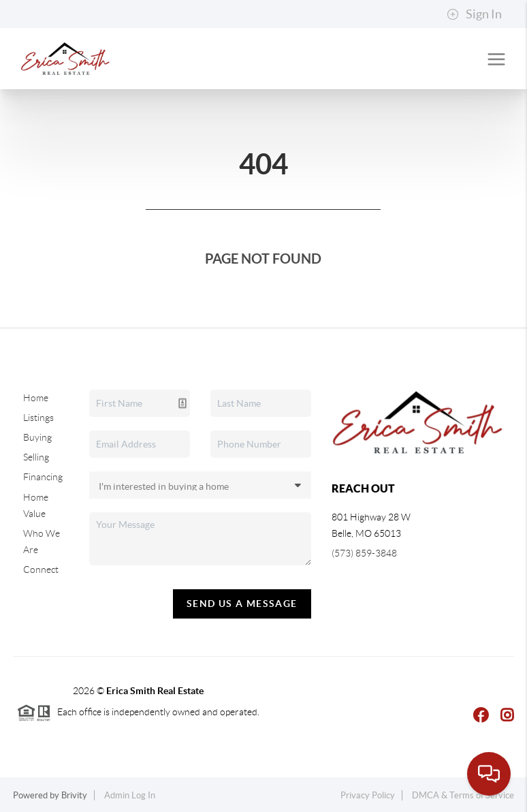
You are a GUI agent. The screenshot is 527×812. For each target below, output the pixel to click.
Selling (36, 457)
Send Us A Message (242, 604)
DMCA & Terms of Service (463, 795)
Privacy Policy (368, 795)
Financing (43, 477)
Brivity (74, 795)
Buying (37, 437)
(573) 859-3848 (364, 553)
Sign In (474, 14)
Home (36, 398)
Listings (38, 418)
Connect (41, 569)
